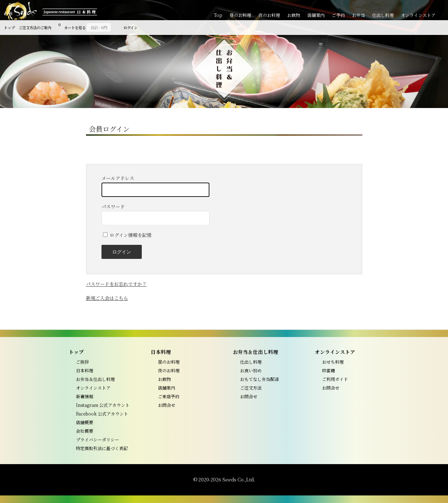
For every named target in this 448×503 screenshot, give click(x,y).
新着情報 (85, 396)
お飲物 (294, 15)
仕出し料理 (383, 15)
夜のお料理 (269, 15)
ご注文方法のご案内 (35, 28)
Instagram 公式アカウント (103, 405)
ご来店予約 (169, 396)
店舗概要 (85, 422)
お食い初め (251, 370)
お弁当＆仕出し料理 (95, 379)
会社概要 (85, 431)
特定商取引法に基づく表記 (102, 448)
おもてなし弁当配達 (259, 379)
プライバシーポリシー (98, 439)
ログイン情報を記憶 (127, 235)
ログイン (130, 28)
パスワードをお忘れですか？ (116, 284)
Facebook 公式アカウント (102, 414)
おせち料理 (333, 362)
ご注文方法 (251, 388)
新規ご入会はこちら (107, 298)
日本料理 (85, 370)
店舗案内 (316, 15)
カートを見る (85, 26)
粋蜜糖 (329, 370)
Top (218, 15)
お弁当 (358, 15)
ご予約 (338, 15)
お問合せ (167, 405)
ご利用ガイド (335, 379)
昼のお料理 (240, 15)
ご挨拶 (82, 362)
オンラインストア (418, 15)
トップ (9, 28)
